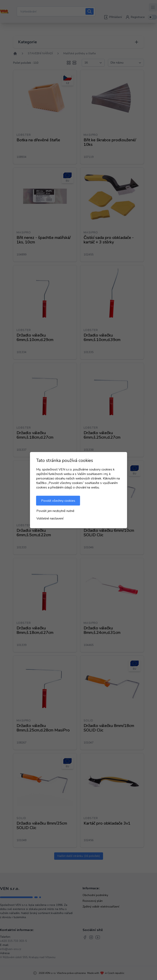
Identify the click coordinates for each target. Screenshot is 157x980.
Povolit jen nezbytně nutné (55, 511)
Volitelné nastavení (50, 518)
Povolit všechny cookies (58, 501)
